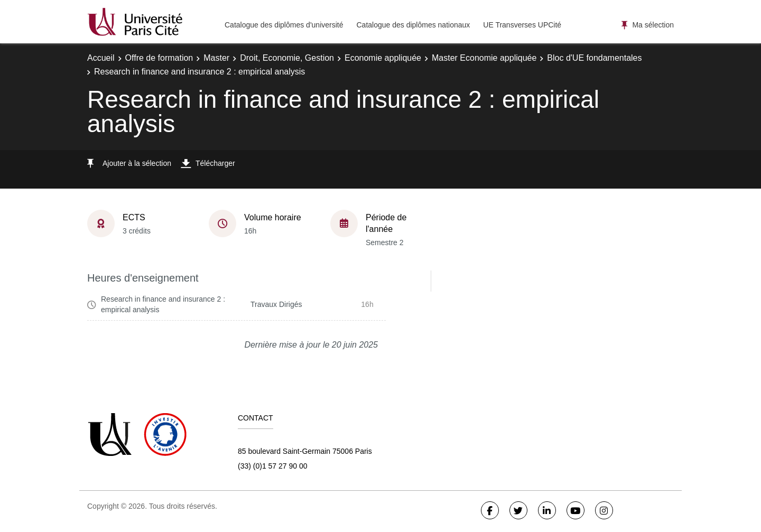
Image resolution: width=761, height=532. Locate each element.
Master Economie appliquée (484, 58)
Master (216, 58)
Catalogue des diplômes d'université (284, 25)
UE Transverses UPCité (522, 25)
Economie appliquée (383, 58)
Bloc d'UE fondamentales (594, 58)
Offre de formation (159, 58)
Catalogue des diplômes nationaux (413, 25)
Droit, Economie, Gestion (287, 58)
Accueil (101, 58)
